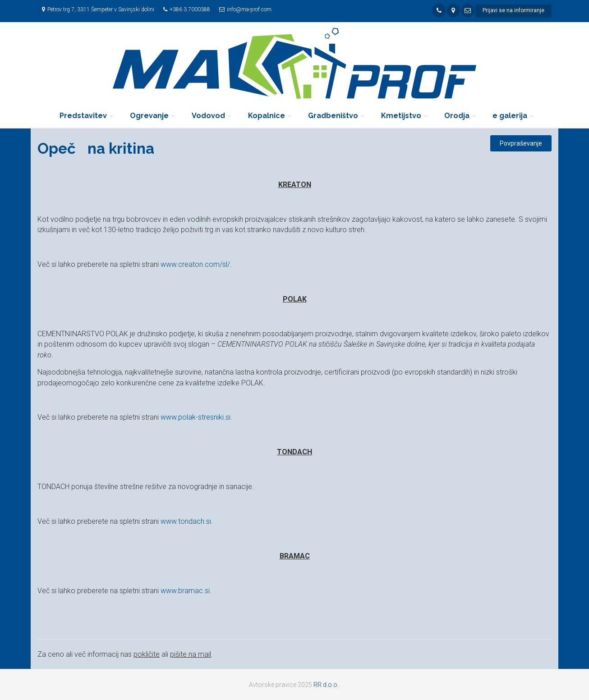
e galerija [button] (510, 116)
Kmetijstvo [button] (401, 116)
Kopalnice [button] (267, 116)
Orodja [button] (457, 116)
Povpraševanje (521, 143)
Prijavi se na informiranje (513, 10)
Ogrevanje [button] (149, 116)
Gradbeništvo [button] (333, 116)
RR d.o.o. (326, 685)
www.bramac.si (185, 591)
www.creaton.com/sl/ (195, 264)
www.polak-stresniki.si (196, 417)
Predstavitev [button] (83, 116)
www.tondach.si (186, 521)
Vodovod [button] (208, 116)
